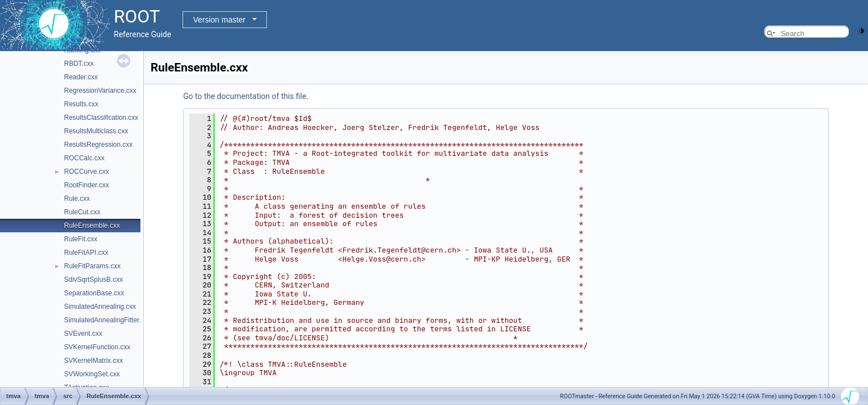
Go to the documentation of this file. (246, 96)
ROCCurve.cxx (87, 172)
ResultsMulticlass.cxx (96, 131)
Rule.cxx (77, 199)
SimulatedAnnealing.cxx (100, 307)
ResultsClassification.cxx (101, 118)
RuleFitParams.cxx (92, 266)
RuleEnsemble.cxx (92, 226)
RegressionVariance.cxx (100, 91)
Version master (219, 20)
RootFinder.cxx (87, 185)
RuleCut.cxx (82, 212)
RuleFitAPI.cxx (86, 253)
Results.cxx (81, 104)
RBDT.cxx (79, 64)
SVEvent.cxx (83, 334)
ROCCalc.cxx (84, 158)
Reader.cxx (81, 77)
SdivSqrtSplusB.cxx (94, 280)
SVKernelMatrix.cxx (94, 361)
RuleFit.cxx (81, 239)
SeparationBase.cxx (94, 293)
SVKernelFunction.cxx (97, 347)
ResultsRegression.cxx (98, 145)
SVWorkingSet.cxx (92, 374)
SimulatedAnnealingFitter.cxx (108, 320)
